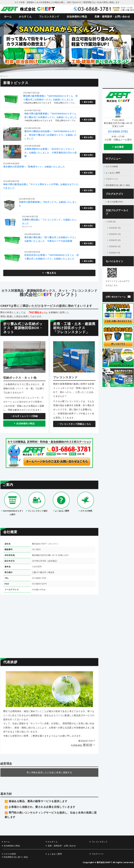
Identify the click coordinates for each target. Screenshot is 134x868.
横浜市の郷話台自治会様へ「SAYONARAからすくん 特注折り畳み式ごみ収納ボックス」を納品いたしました (51, 135)
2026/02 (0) (115, 246)
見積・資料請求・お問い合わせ (112, 17)
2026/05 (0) (115, 228)
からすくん (25, 17)
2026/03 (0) (115, 240)
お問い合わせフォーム (116, 297)
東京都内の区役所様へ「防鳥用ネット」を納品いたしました (34, 167)
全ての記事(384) (115, 202)
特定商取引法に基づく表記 (118, 185)
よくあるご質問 (113, 173)
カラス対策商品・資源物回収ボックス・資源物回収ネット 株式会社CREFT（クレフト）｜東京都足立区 (28, 9)
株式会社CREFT (104, 862)
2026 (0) (112, 222)
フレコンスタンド (49, 17)
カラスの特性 (112, 167)
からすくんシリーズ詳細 (25, 416)
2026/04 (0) (115, 234)
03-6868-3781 (118, 131)
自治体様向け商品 (77, 17)
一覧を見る (51, 273)
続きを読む (89, 102)
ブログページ (112, 179)
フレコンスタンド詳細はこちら (75, 424)
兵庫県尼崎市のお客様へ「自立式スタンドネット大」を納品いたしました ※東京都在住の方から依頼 (51, 152)
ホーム (8, 17)
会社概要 (119, 147)
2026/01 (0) (115, 253)
